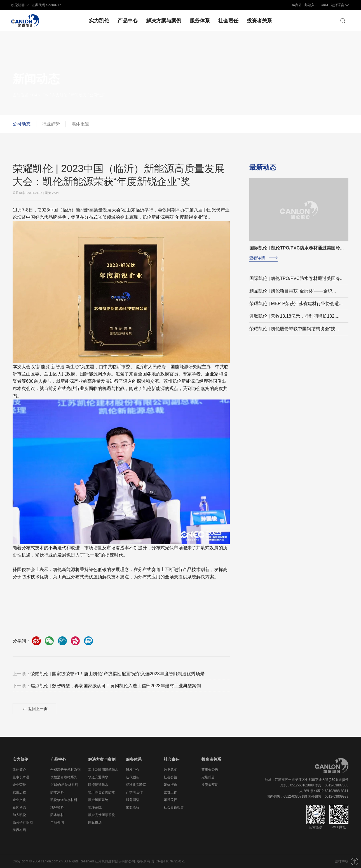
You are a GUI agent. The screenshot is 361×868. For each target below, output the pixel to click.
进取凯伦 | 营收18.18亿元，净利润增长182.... (294, 316)
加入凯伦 (19, 815)
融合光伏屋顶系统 (102, 815)
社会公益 (170, 777)
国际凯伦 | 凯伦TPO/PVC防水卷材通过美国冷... (296, 278)
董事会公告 (210, 769)
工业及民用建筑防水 (103, 769)
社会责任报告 (174, 807)
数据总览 (170, 769)
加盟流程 (133, 807)
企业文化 (19, 800)
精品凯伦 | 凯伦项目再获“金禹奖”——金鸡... (293, 291)
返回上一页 (34, 709)
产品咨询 (57, 822)
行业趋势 (51, 124)
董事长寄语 (21, 777)
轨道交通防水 (98, 777)
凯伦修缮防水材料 (64, 800)
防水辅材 (57, 815)
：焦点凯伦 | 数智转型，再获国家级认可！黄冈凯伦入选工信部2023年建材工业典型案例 (107, 686)
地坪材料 (57, 807)
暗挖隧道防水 (98, 784)
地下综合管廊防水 (102, 792)
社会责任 (228, 21)
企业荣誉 (19, 784)
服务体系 (200, 21)
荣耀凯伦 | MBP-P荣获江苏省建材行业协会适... (296, 303)
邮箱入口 (311, 5)
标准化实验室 (136, 784)
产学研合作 (134, 792)
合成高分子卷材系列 (65, 769)
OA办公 (296, 5)
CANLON (40, 95)
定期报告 (208, 777)
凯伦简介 (19, 769)
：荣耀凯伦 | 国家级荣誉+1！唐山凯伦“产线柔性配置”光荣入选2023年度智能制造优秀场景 (109, 674)
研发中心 (133, 769)
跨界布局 (19, 830)
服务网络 (133, 800)
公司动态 (22, 124)
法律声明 (342, 861)
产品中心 (128, 21)
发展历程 (19, 792)
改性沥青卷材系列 (64, 777)
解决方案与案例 (164, 21)
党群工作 (170, 792)
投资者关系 (259, 21)
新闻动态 (19, 807)
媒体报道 (80, 124)
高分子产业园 (23, 822)
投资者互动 (210, 784)
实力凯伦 (99, 21)
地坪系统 (95, 807)
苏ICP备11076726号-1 (168, 861)
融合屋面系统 (98, 800)
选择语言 (340, 5)
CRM (324, 5)
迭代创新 (133, 777)
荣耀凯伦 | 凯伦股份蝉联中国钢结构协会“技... (294, 328)
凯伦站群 (21, 5)
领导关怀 (170, 800)
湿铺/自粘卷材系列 (64, 784)
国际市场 (95, 822)
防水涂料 (57, 792)
